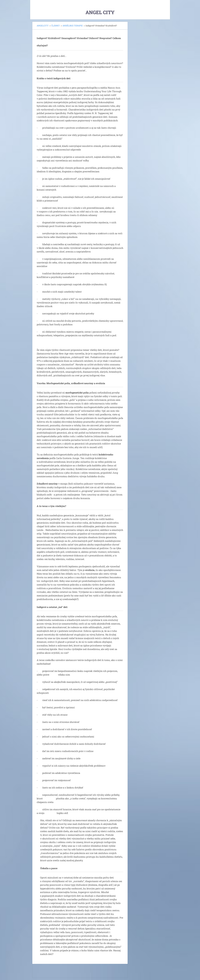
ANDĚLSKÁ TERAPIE (73, 26)
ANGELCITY (43, 26)
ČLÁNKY (55, 26)
